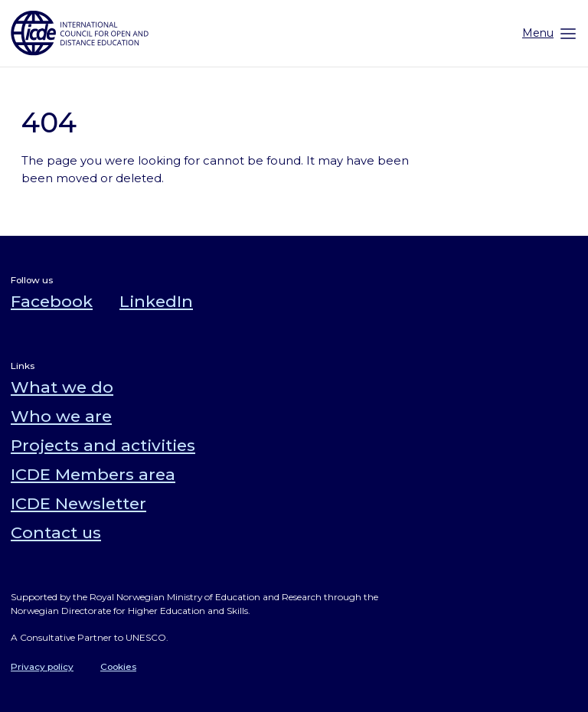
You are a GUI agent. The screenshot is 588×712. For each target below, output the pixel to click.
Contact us (56, 532)
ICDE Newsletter (78, 503)
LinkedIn (156, 301)
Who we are (61, 416)
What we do (62, 387)
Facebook (52, 301)
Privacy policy (42, 666)
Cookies (118, 666)
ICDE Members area (93, 474)
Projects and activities (103, 445)
